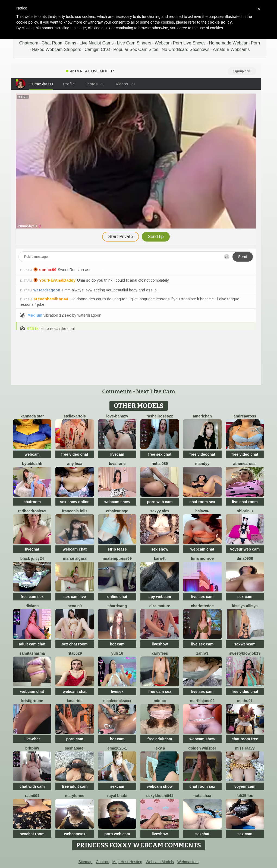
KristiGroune (32, 701)
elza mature (160, 606)
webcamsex (75, 834)
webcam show (117, 502)
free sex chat (160, 454)
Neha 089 (160, 464)
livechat (32, 549)
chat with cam (32, 786)
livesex (117, 692)
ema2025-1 (117, 748)
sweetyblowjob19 (245, 653)
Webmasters (188, 862)
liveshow (160, 644)
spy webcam (160, 597)
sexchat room (32, 834)
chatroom (32, 502)
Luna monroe (202, 558)
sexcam (117, 786)
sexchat (202, 834)
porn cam (75, 739)
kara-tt (160, 558)
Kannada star (32, 416)
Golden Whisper (202, 748)
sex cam (245, 597)
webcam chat (75, 549)
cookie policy (220, 22)
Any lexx (75, 464)
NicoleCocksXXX (117, 701)
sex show (160, 549)
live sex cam (202, 597)
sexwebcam (245, 644)
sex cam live (75, 597)
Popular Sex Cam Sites (136, 49)
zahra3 (202, 653)
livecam (117, 454)
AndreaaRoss (245, 416)
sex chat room (75, 644)
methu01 (245, 701)
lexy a (160, 748)
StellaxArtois (75, 416)
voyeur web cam (245, 549)
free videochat (202, 454)
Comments (117, 391)
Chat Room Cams (59, 43)
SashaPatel (75, 748)
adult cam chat (32, 644)
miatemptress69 (117, 558)
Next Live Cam (155, 391)
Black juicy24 (32, 558)
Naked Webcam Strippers (56, 49)
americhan (202, 416)
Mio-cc (160, 701)
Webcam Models (160, 862)
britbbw (32, 748)
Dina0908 (245, 558)
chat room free (245, 739)
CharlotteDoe (202, 606)
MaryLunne (75, 796)
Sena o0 (75, 606)
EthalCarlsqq (117, 511)
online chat (117, 597)
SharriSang (117, 606)
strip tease (117, 549)
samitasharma (32, 653)
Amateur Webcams (231, 49)
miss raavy (245, 748)
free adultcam (160, 739)
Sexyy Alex (160, 511)
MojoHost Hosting (127, 862)
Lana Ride (75, 701)
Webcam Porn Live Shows (180, 43)
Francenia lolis (75, 511)
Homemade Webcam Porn (234, 43)
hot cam (117, 644)
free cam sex (32, 597)
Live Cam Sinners (134, 43)
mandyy (202, 464)
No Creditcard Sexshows (185, 49)
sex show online (75, 502)
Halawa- (202, 511)
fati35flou (245, 796)
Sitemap (85, 862)
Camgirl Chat (97, 49)
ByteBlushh (32, 464)
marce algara (75, 558)
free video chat (75, 454)
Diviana (32, 606)
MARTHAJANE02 (202, 701)
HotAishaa (202, 796)
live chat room (245, 502)
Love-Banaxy (117, 416)
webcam (32, 454)
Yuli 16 (117, 653)
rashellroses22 (160, 416)
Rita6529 (75, 653)
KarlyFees (160, 653)
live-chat (32, 739)
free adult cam (75, 786)
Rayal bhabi (117, 796)
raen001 (32, 796)
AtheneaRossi (245, 464)
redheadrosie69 (32, 511)
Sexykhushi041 (160, 796)
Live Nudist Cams (97, 43)
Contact (102, 862)
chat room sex (202, 502)
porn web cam (160, 502)
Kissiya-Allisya (245, 606)
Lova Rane (117, 464)
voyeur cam (245, 786)
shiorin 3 (245, 511)
